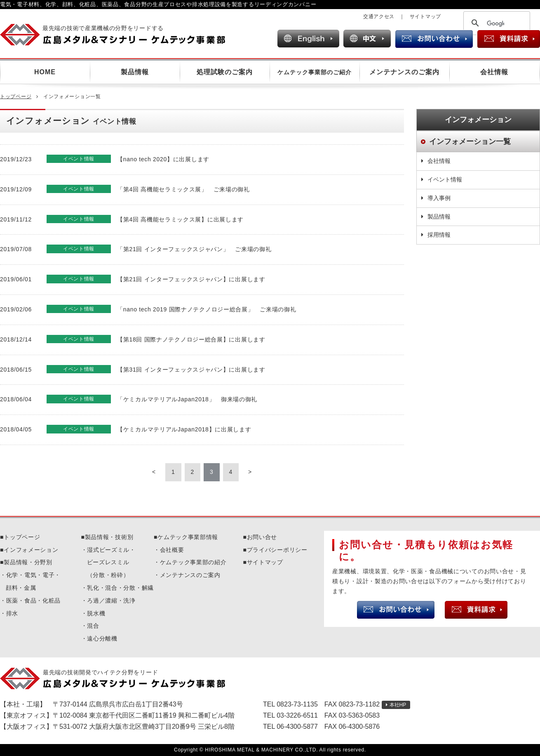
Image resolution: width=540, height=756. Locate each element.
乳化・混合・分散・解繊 (120, 588)
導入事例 (439, 198)
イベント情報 (445, 179)
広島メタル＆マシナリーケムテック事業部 (120, 678)
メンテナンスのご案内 (404, 72)
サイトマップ (425, 16)
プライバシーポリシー (277, 550)
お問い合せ (262, 537)
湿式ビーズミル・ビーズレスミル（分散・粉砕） (111, 563)
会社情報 (494, 72)
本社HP (398, 705)
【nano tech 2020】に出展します (163, 159)
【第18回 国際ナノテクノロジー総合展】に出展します (191, 339)
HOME (45, 72)
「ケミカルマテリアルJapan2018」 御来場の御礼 (187, 399)
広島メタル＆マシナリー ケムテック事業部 (120, 35)
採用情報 (439, 235)
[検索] (495, 24)
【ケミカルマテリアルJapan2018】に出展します (184, 429)
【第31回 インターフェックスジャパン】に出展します (191, 370)
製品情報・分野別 (28, 562)
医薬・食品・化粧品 (33, 601)
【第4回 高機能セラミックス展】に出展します (180, 219)
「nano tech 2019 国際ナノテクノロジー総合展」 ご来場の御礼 (207, 309)
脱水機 (96, 613)
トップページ (16, 97)
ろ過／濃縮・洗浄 (111, 601)
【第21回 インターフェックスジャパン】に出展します (191, 279)
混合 (93, 626)
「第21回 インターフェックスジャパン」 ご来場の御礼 (194, 249)
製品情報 (135, 72)
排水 (12, 613)
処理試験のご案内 (225, 72)
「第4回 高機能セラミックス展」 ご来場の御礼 (183, 189)
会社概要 (172, 550)
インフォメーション (31, 550)
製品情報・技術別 (109, 537)
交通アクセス (379, 16)
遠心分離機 (102, 638)
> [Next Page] (250, 472)
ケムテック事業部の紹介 (193, 562)
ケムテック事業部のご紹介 (315, 72)
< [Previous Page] (154, 472)
